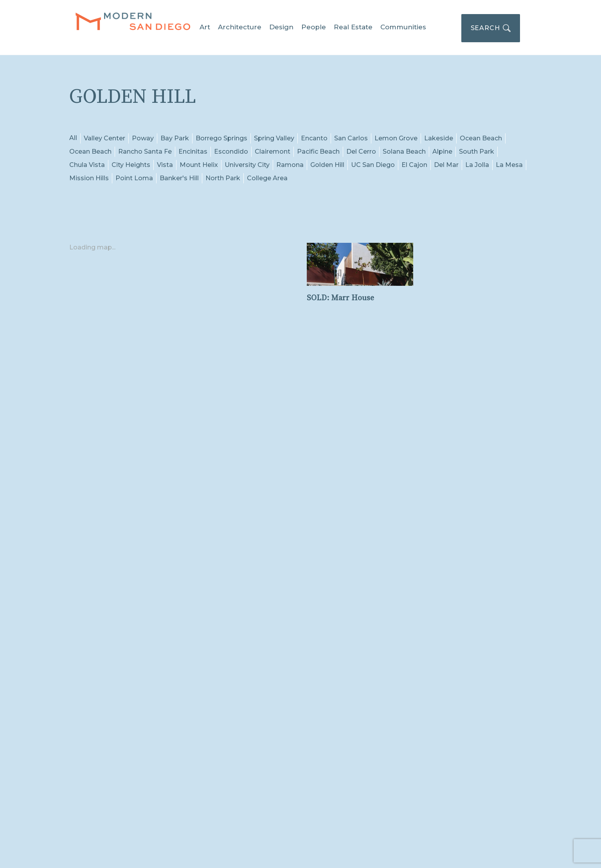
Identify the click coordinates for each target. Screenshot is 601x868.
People (314, 27)
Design (281, 27)
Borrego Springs (221, 138)
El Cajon (414, 165)
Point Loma (134, 178)
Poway (143, 138)
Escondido (231, 152)
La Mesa (509, 165)
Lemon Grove (396, 138)
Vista (165, 165)
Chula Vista (87, 165)
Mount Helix (199, 165)
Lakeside (439, 138)
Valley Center (104, 138)
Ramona (290, 165)
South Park (477, 152)
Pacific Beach (318, 152)
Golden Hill (327, 165)
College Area (267, 178)
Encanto (314, 138)
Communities (403, 27)
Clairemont (273, 152)
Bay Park (175, 138)
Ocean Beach (481, 138)
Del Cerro (361, 152)
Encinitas (193, 152)
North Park (223, 178)
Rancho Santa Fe (145, 152)
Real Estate (353, 27)
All (73, 138)
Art (205, 27)
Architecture (240, 27)
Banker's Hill (179, 178)
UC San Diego (373, 165)
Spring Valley (274, 138)
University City (247, 165)
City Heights (131, 165)
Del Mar (446, 165)
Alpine (442, 152)
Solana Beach (404, 152)
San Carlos (351, 138)
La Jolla (477, 165)
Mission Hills (89, 178)
